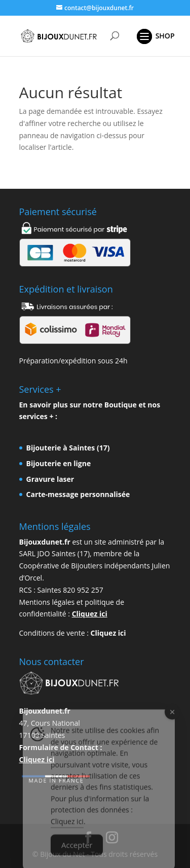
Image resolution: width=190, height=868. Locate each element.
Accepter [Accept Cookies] (77, 853)
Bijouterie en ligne (59, 463)
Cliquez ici (90, 614)
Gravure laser (50, 479)
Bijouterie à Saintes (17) (68, 448)
